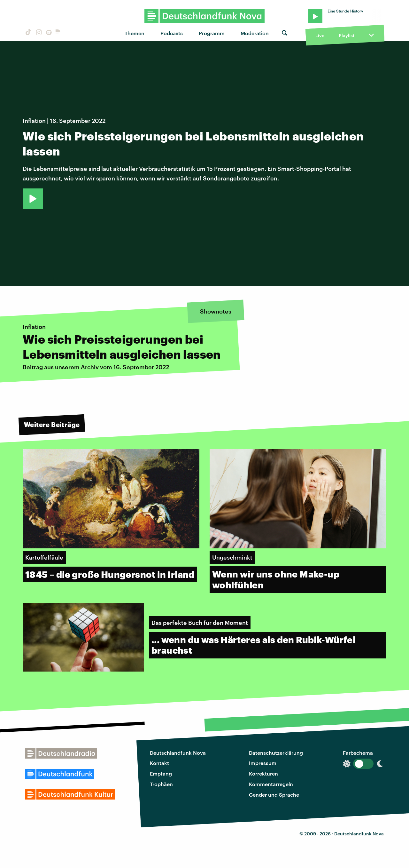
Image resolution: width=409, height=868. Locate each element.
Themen (135, 33)
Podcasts (172, 33)
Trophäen (161, 784)
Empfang (161, 773)
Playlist (347, 35)
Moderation (255, 33)
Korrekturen (263, 773)
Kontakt (159, 763)
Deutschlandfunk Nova (178, 753)
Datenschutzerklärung (276, 753)
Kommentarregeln (271, 784)
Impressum (263, 763)
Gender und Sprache (274, 795)
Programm (212, 33)
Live (320, 35)
